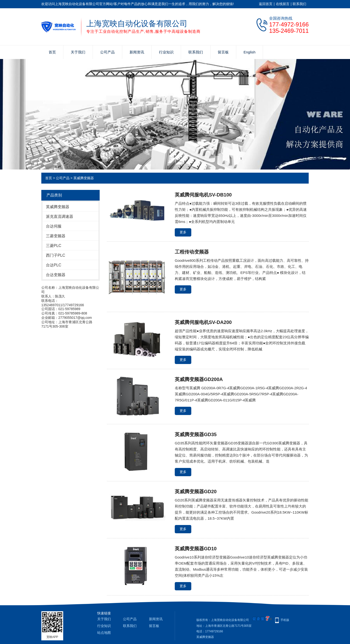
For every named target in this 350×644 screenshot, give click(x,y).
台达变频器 (56, 275)
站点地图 (104, 633)
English (249, 52)
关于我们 (78, 52)
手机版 (285, 620)
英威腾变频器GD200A (199, 379)
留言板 (223, 52)
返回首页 (266, 4)
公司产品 (107, 52)
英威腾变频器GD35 (196, 434)
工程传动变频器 (192, 252)
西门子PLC (56, 255)
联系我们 (299, 4)
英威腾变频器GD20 (196, 491)
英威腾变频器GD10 (196, 549)
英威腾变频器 (84, 178)
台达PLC (54, 265)
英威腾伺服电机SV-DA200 (203, 322)
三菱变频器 (56, 236)
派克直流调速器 (60, 216)
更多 (183, 232)
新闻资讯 (137, 52)
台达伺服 (54, 226)
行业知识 (166, 52)
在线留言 (283, 4)
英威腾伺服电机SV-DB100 (203, 195)
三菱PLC (54, 246)
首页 (52, 52)
